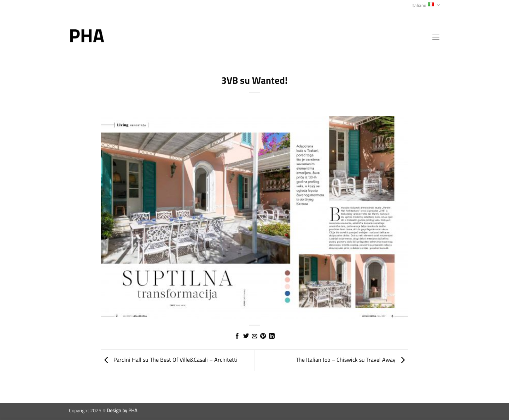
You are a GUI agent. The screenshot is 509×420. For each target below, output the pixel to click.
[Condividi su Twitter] (246, 336)
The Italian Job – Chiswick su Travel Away (352, 360)
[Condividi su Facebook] (237, 336)
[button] (436, 37)
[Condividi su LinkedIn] (272, 336)
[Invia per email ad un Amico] (255, 336)
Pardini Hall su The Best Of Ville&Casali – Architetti (169, 360)
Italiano (426, 5)
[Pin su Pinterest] (263, 336)
